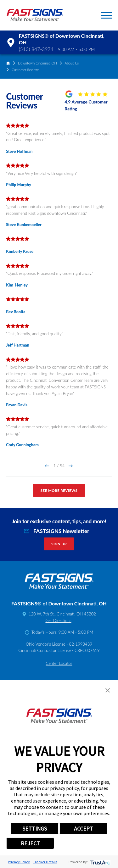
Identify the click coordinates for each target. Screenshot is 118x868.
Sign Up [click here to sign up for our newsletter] (59, 544)
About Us (72, 63)
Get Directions (58, 620)
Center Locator (59, 663)
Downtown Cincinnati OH (37, 63)
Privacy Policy (19, 862)
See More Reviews (59, 490)
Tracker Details (45, 862)
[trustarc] (100, 862)
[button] (107, 15)
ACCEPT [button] (84, 829)
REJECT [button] (30, 843)
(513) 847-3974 (36, 49)
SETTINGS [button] (35, 829)
